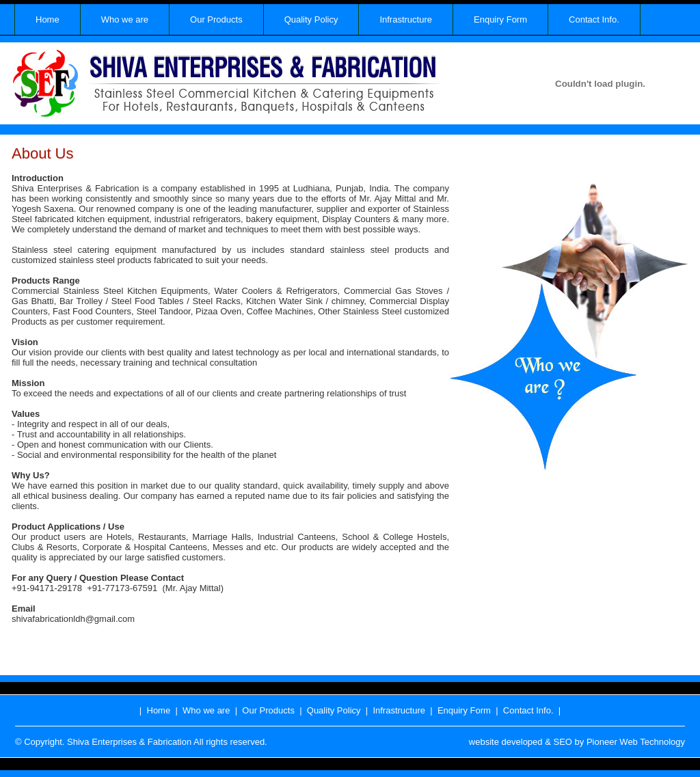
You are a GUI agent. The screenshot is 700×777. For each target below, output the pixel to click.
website (484, 742)
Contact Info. (594, 19)
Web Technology (652, 742)
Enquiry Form (500, 19)
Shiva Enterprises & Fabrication (129, 742)
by (580, 742)
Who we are (125, 19)
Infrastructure (406, 19)
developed (522, 742)
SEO (562, 742)
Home (48, 19)
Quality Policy (311, 19)
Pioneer (602, 742)
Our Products (216, 19)
